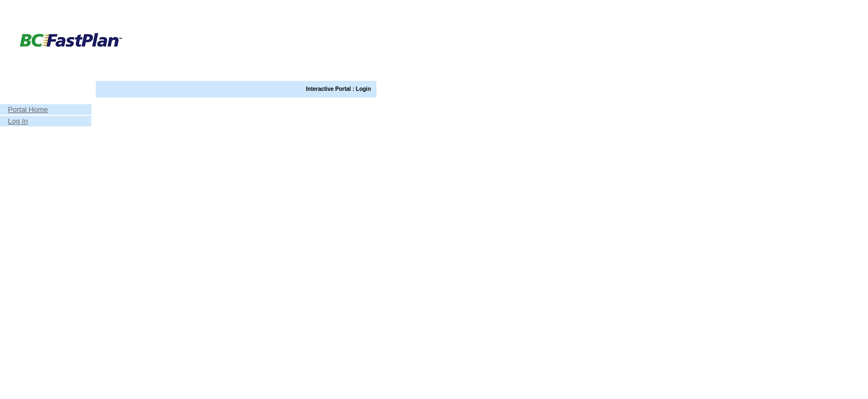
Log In (18, 121)
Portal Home (28, 109)
